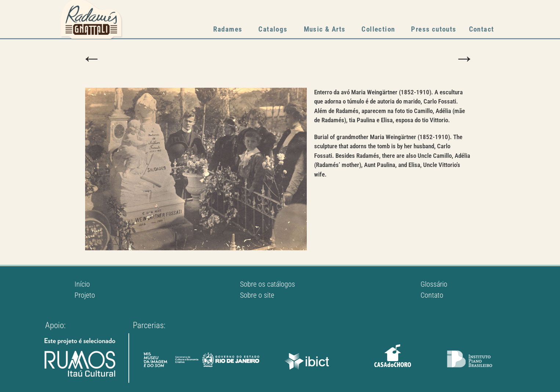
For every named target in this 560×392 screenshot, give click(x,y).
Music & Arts (327, 29)
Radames (230, 29)
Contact (482, 29)
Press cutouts (434, 29)
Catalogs (275, 29)
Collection (380, 29)
